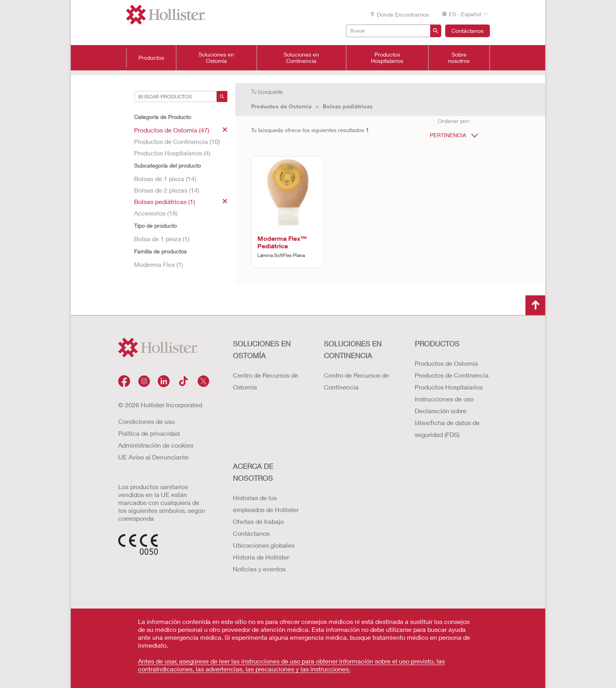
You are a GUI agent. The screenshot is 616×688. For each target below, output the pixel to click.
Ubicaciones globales (264, 545)
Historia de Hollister (261, 557)
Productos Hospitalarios (387, 58)
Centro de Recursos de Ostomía (265, 381)
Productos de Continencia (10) (177, 141)
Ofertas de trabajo (258, 521)
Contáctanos (468, 31)
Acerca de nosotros (253, 472)
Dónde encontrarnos (399, 14)
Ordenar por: (454, 121)
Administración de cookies (156, 445)
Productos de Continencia (452, 375)
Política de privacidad (149, 433)
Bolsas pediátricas (348, 106)
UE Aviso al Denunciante (153, 457)
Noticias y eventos (259, 569)
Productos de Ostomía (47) (181, 130)
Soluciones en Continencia (301, 58)
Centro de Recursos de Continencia (356, 381)
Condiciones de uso (146, 421)
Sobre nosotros (459, 58)
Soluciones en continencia (353, 350)
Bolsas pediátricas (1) (181, 201)
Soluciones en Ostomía (216, 58)
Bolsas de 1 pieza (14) (165, 179)
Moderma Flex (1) (159, 264)
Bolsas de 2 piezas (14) (167, 190)
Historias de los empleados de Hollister (266, 504)
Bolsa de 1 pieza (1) (162, 239)
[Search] (222, 96)
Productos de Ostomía (281, 106)
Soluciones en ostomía (262, 350)
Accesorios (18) (156, 213)
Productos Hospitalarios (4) (172, 153)
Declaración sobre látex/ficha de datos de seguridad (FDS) (447, 422)
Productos (151, 58)
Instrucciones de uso (444, 399)
